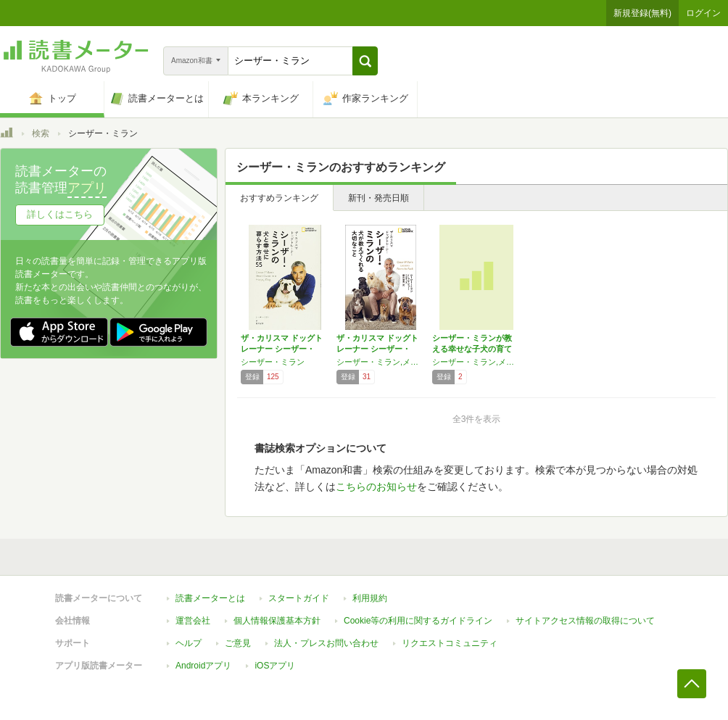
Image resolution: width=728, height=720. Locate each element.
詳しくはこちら (60, 214)
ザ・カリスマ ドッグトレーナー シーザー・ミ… (282, 349)
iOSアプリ (275, 666)
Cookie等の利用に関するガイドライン (418, 621)
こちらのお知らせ (376, 487)
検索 (41, 133)
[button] (365, 61)
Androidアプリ (203, 666)
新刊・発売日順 (379, 198)
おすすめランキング (279, 198)
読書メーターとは (210, 598)
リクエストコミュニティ (450, 643)
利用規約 (370, 598)
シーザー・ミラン (273, 362)
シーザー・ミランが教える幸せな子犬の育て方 (472, 349)
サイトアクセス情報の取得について (585, 621)
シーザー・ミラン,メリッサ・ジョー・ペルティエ (381, 362)
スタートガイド (299, 598)
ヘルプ (189, 643)
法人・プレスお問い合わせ (326, 643)
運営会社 (193, 621)
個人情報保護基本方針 (277, 621)
